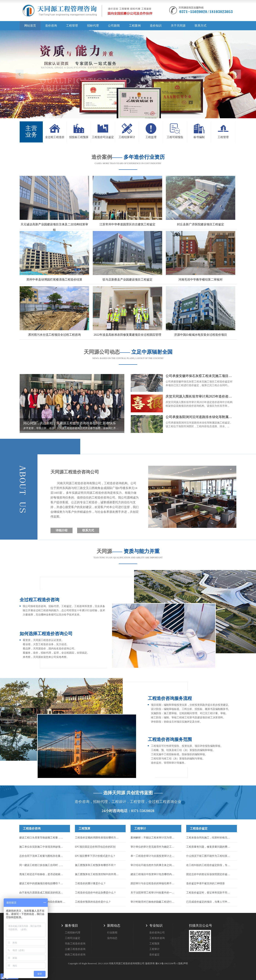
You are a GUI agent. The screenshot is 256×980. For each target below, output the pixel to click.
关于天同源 (178, 26)
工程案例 (135, 26)
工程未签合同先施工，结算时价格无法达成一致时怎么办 (209, 838)
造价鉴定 (154, 955)
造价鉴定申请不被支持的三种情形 (205, 883)
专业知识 (156, 926)
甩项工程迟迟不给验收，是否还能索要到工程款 (42, 874)
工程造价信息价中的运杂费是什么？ (95, 893)
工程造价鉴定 (199, 828)
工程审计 (140, 828)
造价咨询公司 (157, 933)
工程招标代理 (73, 933)
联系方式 (201, 26)
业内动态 (112, 938)
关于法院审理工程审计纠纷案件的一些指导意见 (154, 893)
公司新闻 (114, 26)
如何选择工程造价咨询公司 (46, 634)
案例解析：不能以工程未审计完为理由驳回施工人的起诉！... (154, 838)
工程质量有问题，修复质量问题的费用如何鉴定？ (209, 847)
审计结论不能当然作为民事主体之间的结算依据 (154, 865)
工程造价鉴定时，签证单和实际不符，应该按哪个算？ (209, 893)
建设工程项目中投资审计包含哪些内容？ (154, 874)
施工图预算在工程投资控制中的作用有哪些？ (98, 874)
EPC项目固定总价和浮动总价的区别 (95, 847)
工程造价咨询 (32, 828)
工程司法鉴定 (73, 938)
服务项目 (71, 926)
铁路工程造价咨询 (75, 955)
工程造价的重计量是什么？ (90, 883)
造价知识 (156, 26)
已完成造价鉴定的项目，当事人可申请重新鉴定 (209, 902)
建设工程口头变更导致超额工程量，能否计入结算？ (42, 838)
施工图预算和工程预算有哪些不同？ (95, 865)
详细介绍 (62, 530)
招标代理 (93, 26)
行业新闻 (112, 933)
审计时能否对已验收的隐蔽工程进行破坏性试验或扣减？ (154, 902)
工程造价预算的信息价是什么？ (93, 902)
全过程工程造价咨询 (39, 600)
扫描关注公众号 (201, 926)
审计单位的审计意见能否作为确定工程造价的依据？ (154, 847)
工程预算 (84, 828)
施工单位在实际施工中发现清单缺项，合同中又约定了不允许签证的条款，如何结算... (42, 847)
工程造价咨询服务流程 (170, 698)
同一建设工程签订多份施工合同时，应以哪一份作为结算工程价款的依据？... (42, 865)
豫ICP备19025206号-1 (167, 963)
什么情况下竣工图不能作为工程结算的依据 (209, 856)
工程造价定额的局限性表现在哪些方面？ (98, 838)
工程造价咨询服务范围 (170, 739)
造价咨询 (51, 26)
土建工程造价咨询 (75, 949)
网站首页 (30, 26)
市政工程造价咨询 (75, 944)
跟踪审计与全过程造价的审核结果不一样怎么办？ (154, 883)
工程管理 (72, 26)
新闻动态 (114, 926)
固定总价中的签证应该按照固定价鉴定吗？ (209, 874)
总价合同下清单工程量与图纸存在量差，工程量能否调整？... (42, 856)
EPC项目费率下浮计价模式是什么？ (95, 856)
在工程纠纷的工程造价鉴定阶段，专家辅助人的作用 (209, 865)
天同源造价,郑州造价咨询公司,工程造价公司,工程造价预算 (88, 12)
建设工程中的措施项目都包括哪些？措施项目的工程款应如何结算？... (42, 883)
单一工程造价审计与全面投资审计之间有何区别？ (154, 856)
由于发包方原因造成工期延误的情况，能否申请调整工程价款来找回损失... (42, 893)
